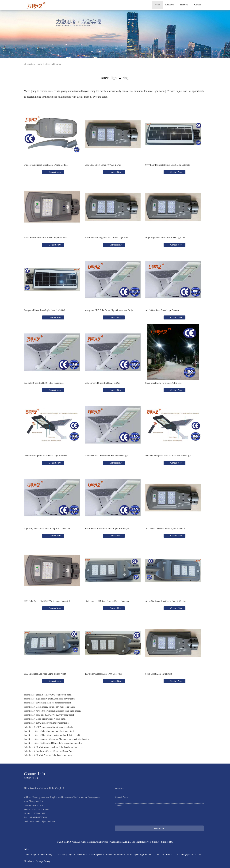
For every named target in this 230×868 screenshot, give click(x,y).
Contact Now (55, 172)
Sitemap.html (167, 842)
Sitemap (156, 842)
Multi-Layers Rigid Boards (139, 855)
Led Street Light (31, 731)
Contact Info (34, 774)
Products (185, 5)
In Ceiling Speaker (185, 855)
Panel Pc (81, 855)
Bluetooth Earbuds (114, 855)
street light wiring (54, 64)
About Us (170, 5)
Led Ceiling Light (65, 855)
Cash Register (95, 855)
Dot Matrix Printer (164, 855)
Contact (198, 5)
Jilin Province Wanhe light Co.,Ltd (111, 842)
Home (157, 5)
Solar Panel (29, 695)
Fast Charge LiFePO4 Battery (39, 855)
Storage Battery (43, 861)
